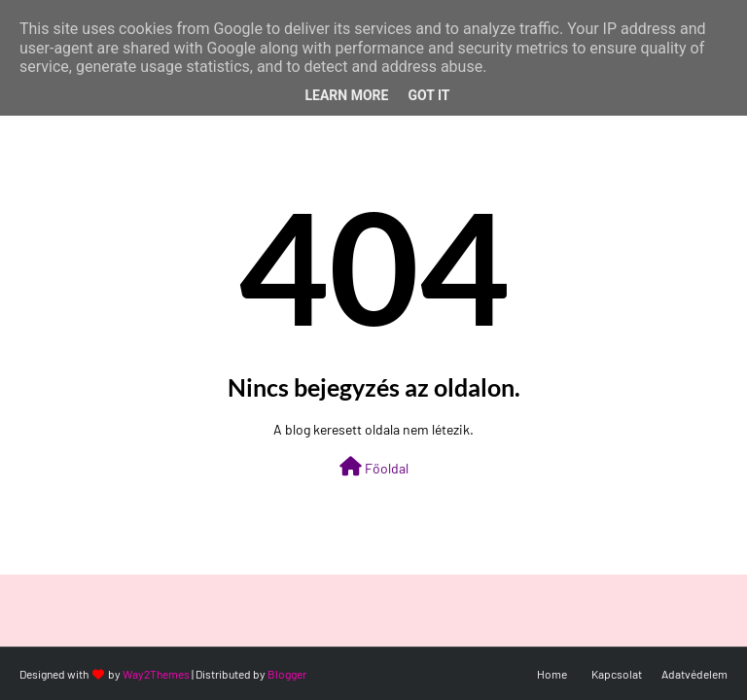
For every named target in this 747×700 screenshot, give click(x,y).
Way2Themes (156, 674)
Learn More (346, 95)
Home (552, 674)
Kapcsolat (617, 674)
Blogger (287, 674)
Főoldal (374, 467)
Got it (428, 95)
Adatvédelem (694, 674)
